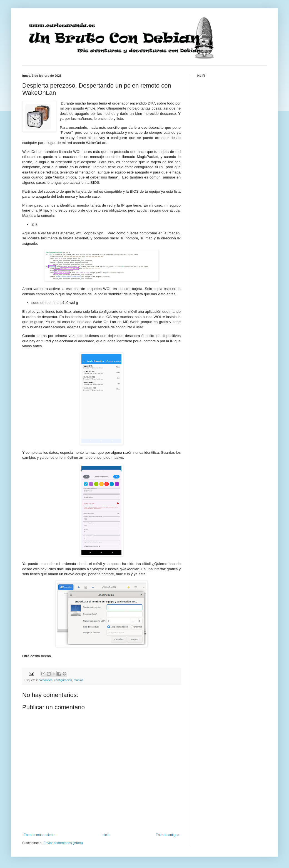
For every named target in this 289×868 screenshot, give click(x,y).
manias (79, 680)
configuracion (63, 680)
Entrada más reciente (39, 835)
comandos (46, 680)
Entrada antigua (167, 835)
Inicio (106, 835)
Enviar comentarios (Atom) (63, 843)
